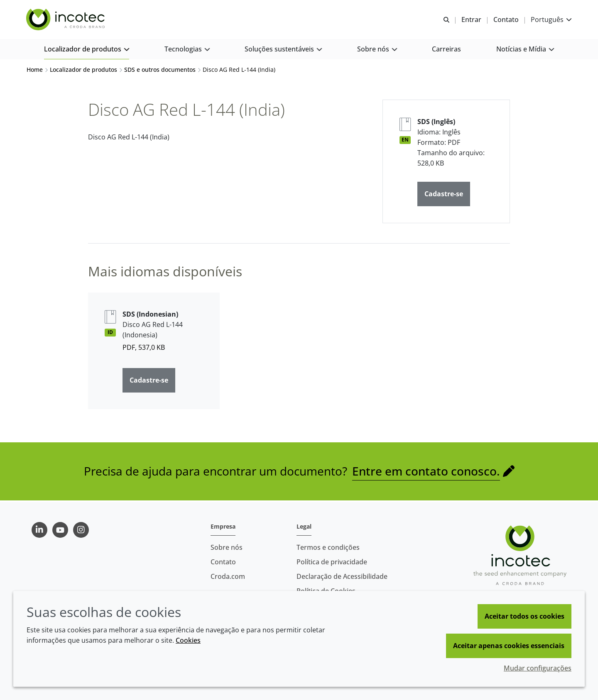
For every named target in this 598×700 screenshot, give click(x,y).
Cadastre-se (444, 195)
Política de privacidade (332, 562)
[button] (87, 50)
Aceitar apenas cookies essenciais (509, 646)
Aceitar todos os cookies (524, 616)
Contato (223, 562)
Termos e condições (328, 547)
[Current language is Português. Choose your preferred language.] (551, 20)
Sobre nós (227, 547)
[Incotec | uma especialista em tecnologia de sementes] (67, 20)
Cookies (188, 640)
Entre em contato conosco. (426, 472)
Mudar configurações (538, 668)
